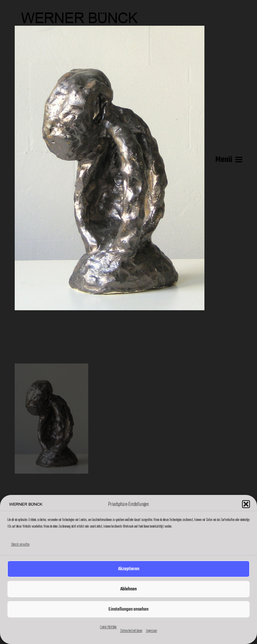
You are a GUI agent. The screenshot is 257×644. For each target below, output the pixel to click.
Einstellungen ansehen (128, 609)
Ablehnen (128, 589)
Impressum (151, 630)
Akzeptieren (129, 569)
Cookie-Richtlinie (108, 627)
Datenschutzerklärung (131, 630)
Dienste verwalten (20, 544)
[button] (246, 504)
